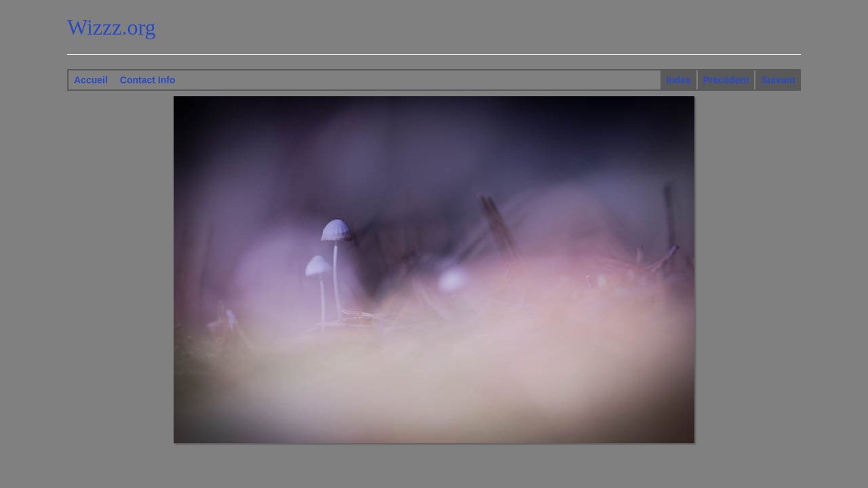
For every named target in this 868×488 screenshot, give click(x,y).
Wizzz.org (112, 27)
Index (678, 80)
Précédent (726, 80)
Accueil (91, 80)
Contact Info (148, 80)
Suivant (778, 80)
